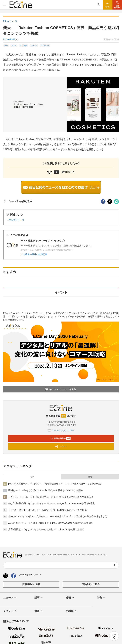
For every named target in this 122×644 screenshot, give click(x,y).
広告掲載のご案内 (91, 584)
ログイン (61, 446)
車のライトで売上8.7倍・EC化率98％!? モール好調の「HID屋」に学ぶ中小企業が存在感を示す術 (58, 516)
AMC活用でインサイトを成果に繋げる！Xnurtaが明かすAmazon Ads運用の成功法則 (50, 523)
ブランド (34, 46)
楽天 (6, 46)
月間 (90, 477)
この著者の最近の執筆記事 (34, 254)
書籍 (39, 611)
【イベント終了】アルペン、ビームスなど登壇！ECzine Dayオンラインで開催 (47, 510)
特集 (101, 598)
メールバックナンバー (61, 430)
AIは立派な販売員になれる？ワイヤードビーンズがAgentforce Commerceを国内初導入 (52, 503)
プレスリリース (17, 220)
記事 (39, 598)
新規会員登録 (60, 438)
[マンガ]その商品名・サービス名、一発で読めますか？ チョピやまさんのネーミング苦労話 (54, 484)
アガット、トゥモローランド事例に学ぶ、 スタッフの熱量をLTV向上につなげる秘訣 (51, 497)
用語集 (71, 611)
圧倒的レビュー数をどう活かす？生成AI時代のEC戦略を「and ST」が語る (46, 490)
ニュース (10, 598)
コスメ (14, 46)
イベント (10, 611)
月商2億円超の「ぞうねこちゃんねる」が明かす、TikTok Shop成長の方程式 (46, 529)
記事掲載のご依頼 (31, 584)
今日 (32, 477)
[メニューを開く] (5, 5)
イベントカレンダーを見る (61, 389)
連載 (70, 598)
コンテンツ (45, 46)
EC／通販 (24, 46)
